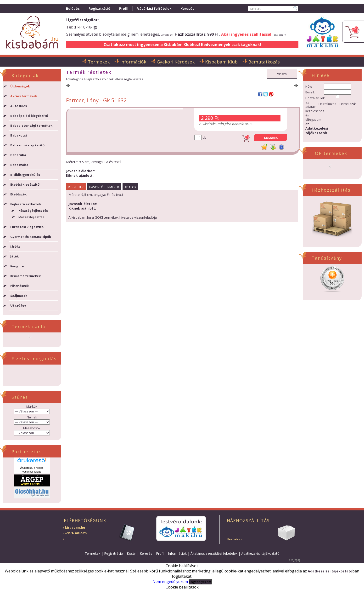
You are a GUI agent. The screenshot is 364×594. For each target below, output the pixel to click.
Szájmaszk (19, 296)
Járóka (15, 246)
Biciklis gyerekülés (25, 175)
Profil (160, 553)
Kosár (131, 553)
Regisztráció (114, 553)
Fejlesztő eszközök (100, 79)
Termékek (92, 553)
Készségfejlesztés (33, 211)
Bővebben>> (167, 35)
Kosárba (271, 138)
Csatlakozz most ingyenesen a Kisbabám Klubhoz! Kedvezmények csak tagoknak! (182, 45)
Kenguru (17, 266)
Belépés (73, 9)
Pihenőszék (20, 286)
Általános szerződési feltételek (214, 553)
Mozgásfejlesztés (31, 217)
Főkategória (75, 79)
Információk (177, 553)
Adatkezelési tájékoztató (260, 553)
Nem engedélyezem (170, 582)
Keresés (146, 553)
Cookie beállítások (182, 587)
